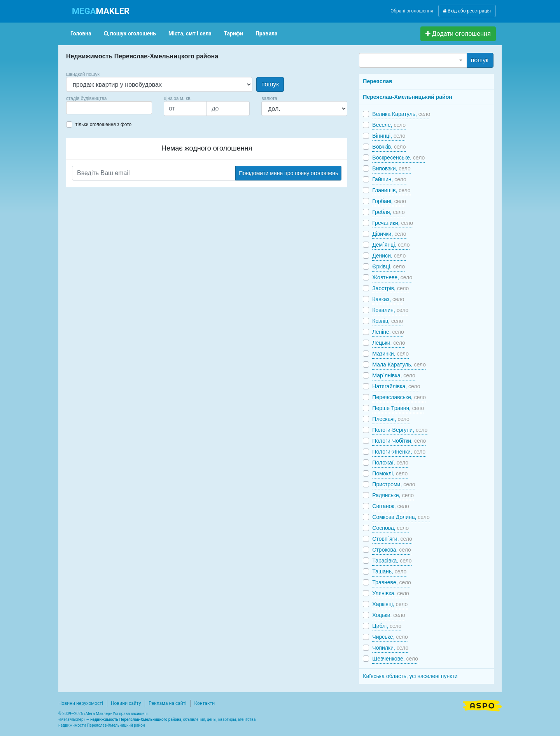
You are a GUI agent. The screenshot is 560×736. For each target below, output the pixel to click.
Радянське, (393, 495)
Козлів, (388, 321)
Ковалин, (390, 310)
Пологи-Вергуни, (400, 430)
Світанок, (391, 506)
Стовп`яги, (392, 539)
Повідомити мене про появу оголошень (288, 173)
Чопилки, (390, 648)
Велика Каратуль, (401, 114)
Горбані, (389, 201)
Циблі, (387, 626)
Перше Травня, (398, 408)
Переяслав (377, 81)
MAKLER (101, 11)
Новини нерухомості (81, 703)
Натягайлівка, (396, 386)
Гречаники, (393, 223)
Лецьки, (388, 343)
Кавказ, (388, 299)
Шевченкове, (395, 659)
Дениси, (389, 256)
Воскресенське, (398, 158)
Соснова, (390, 528)
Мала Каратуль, (399, 364)
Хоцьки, (388, 615)
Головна (81, 33)
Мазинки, (390, 354)
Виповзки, (391, 168)
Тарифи (234, 33)
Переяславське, (399, 397)
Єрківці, (388, 266)
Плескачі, (391, 419)
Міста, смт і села (190, 33)
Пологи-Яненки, (399, 452)
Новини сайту (126, 703)
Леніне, (388, 332)
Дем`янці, (391, 245)
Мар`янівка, (394, 375)
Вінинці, (389, 136)
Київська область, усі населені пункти (410, 676)
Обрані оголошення (412, 11)
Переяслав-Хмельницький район (407, 97)
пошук (270, 84)
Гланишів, (391, 190)
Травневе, (392, 582)
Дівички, (389, 234)
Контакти (204, 703)
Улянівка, (390, 593)
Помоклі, (390, 473)
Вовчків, (389, 147)
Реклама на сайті (167, 703)
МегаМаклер (72, 719)
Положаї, (390, 463)
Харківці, (390, 604)
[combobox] (109, 108)
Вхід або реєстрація (467, 11)
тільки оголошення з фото (103, 124)
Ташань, (389, 571)
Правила (267, 33)
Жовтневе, (392, 277)
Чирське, (390, 637)
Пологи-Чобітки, (399, 441)
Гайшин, (389, 179)
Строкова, (391, 550)
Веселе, (389, 125)
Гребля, (388, 212)
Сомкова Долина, (401, 517)
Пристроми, (394, 484)
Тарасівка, (392, 561)
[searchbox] (80, 108)
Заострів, (390, 288)
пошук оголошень (130, 33)
